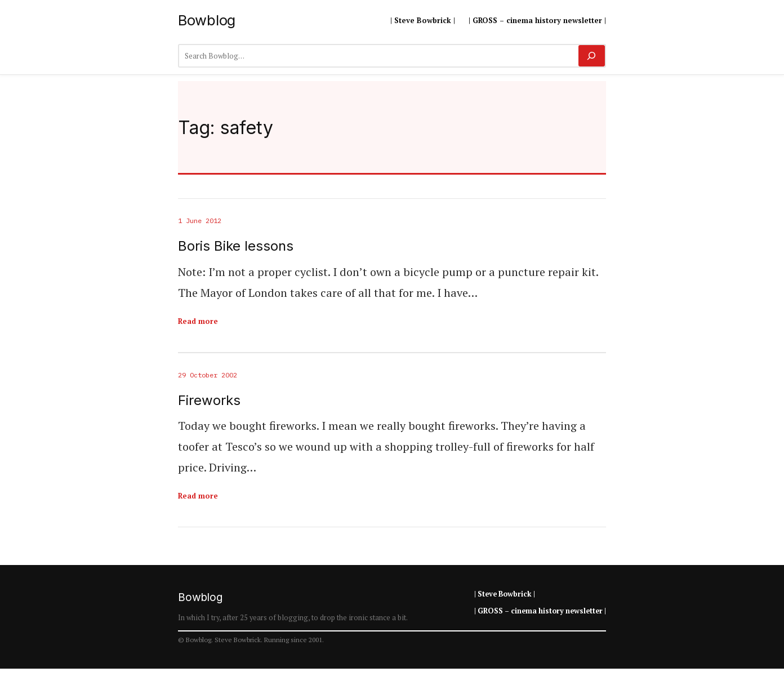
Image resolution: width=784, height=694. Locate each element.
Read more (198, 321)
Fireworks (209, 401)
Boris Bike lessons (236, 246)
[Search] (592, 56)
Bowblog (207, 20)
